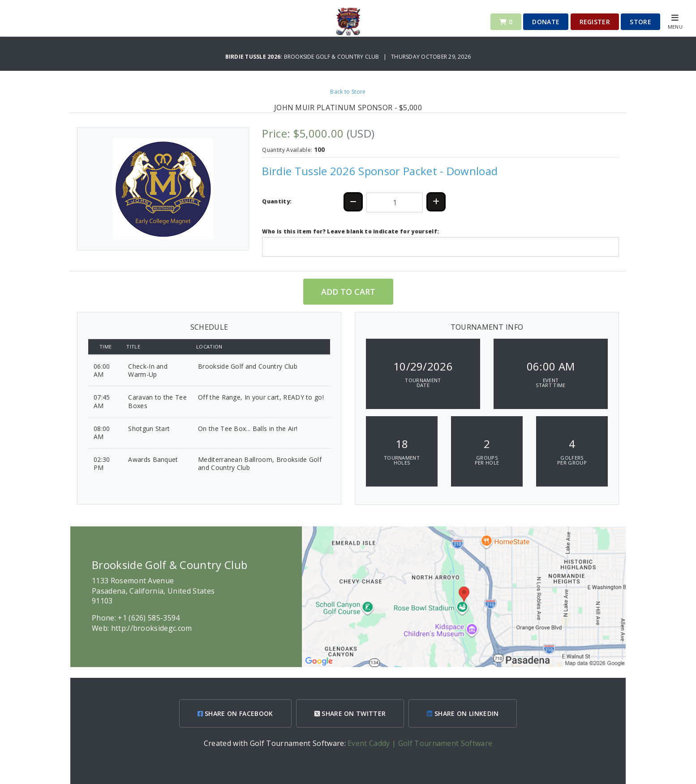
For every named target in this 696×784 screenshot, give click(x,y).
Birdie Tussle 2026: (255, 57)
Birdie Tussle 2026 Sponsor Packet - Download (380, 171)
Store (640, 22)
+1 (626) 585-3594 (149, 618)
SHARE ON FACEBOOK (235, 713)
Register (595, 22)
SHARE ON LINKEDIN (463, 713)
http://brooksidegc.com (152, 628)
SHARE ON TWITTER (350, 713)
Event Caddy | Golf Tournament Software (420, 743)
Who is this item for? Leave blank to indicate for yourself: (350, 231)
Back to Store (348, 92)
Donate (546, 22)
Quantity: (277, 201)
